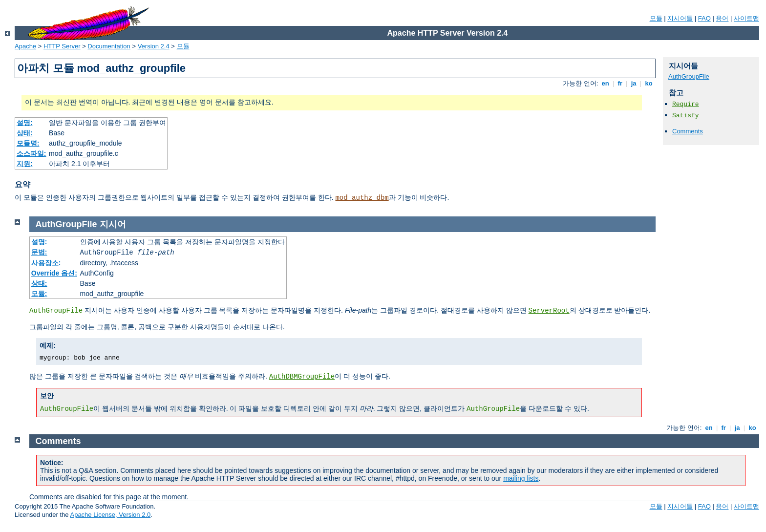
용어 (722, 18)
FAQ (704, 18)
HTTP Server (62, 46)
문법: (39, 252)
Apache (25, 46)
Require (686, 104)
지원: (25, 164)
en (605, 83)
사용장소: (46, 263)
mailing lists (521, 478)
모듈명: (28, 143)
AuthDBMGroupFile (302, 377)
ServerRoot (549, 311)
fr (620, 83)
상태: (25, 133)
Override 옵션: (54, 273)
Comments (688, 131)
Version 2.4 (154, 46)
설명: (25, 123)
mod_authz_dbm (362, 198)
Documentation (109, 46)
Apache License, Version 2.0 (110, 515)
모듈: (39, 294)
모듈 (656, 18)
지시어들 (680, 18)
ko (649, 83)
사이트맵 (746, 18)
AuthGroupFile (689, 76)
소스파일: (32, 153)
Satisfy (686, 116)
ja (634, 83)
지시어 (113, 224)
